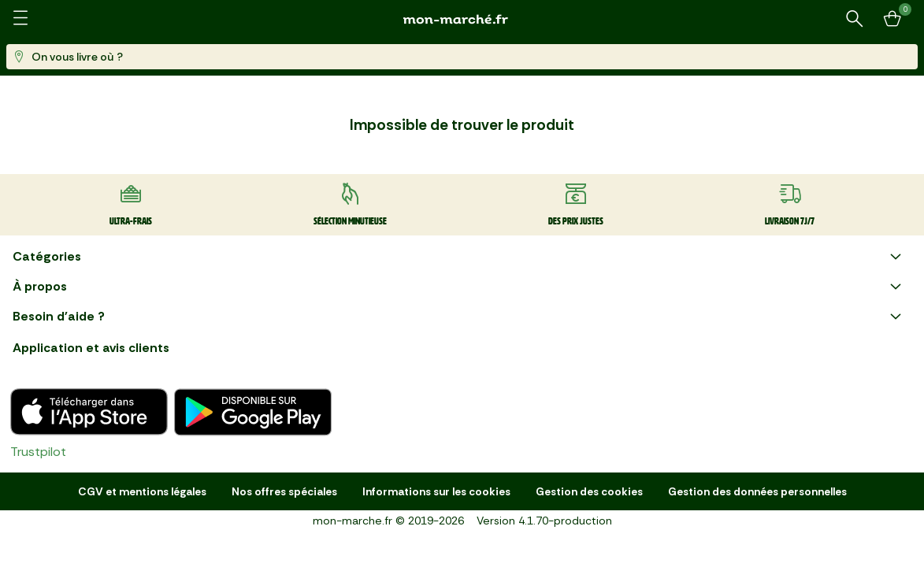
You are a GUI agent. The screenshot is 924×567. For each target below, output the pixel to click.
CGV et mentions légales (142, 491)
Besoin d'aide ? (459, 317)
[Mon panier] (892, 19)
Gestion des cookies (589, 491)
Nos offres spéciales (284, 491)
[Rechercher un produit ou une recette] (855, 19)
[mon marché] (462, 19)
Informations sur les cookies (436, 491)
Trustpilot (38, 452)
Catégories (459, 257)
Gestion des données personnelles (757, 491)
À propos (459, 287)
